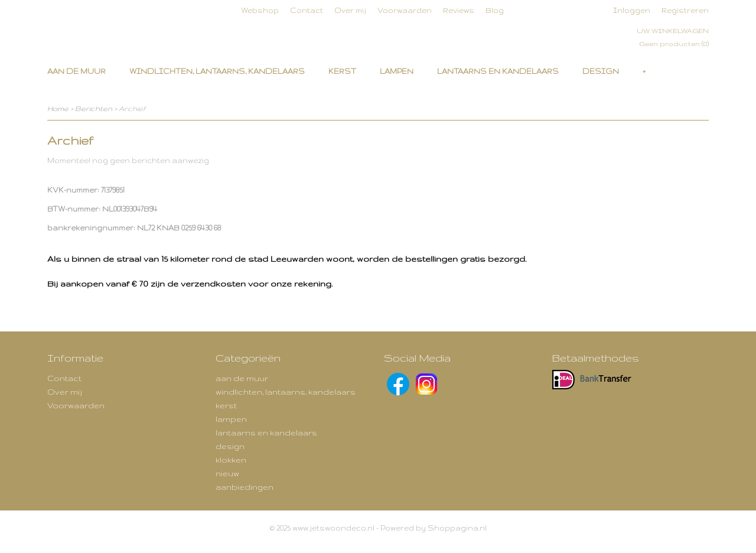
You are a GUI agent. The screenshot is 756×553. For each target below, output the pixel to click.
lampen (397, 71)
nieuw (227, 473)
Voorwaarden (405, 10)
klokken (231, 460)
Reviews (459, 10)
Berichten (94, 108)
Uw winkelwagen (673, 31)
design (601, 71)
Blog (495, 10)
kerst (342, 71)
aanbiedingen (245, 487)
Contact (307, 10)
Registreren (685, 10)
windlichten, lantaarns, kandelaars (217, 71)
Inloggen (632, 10)
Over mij (350, 10)
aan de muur (76, 71)
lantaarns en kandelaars (498, 71)
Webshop (260, 10)
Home (58, 108)
